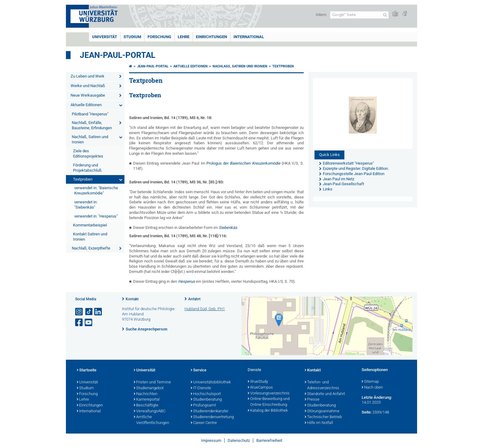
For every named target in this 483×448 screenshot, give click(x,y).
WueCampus (260, 388)
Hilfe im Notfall (319, 423)
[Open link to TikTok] (89, 312)
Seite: (367, 412)
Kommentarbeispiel (90, 225)
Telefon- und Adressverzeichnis (322, 385)
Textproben (83, 179)
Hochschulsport (206, 394)
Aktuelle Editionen (86, 105)
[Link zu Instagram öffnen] (79, 312)
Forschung (159, 37)
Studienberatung (206, 400)
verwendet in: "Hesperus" (96, 216)
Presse (312, 400)
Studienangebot (149, 388)
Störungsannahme (322, 411)
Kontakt (132, 299)
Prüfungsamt (203, 406)
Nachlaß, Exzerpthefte (91, 248)
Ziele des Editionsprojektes (88, 154)
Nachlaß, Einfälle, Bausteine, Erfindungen (92, 125)
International (249, 37)
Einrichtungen (211, 37)
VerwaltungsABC (150, 411)
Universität (105, 37)
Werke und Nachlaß (88, 86)
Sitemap (370, 382)
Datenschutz (239, 440)
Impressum (211, 440)
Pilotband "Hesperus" (90, 114)
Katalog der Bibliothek (268, 411)
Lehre (184, 37)
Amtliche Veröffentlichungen (151, 420)
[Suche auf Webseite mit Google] (359, 15)
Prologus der (243, 163)
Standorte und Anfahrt (325, 394)
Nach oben (372, 388)
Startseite (87, 370)
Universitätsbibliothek (211, 382)
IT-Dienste (201, 388)
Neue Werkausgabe (88, 95)
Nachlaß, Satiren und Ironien (90, 139)
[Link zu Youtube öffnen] (89, 323)
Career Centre (204, 423)
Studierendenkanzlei (209, 411)
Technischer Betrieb (323, 417)
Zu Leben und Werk (87, 76)
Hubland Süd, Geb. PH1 (205, 309)
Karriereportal (147, 400)
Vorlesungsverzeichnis (269, 394)
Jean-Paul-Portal (118, 55)
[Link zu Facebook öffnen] (79, 323)
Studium (132, 37)
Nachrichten (146, 394)
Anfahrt (194, 299)
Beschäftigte (146, 406)
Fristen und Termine (152, 382)
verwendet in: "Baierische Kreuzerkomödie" (96, 190)
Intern (321, 15)
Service (199, 370)
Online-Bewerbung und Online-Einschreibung (269, 402)
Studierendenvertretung (212, 417)
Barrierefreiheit (269, 440)
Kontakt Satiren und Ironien (90, 237)
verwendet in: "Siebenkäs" (86, 205)
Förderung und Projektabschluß (87, 168)
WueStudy (258, 382)
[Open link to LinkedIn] (99, 312)
